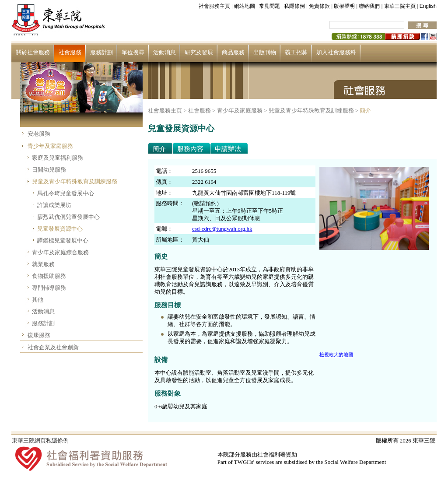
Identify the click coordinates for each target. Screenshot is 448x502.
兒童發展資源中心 (60, 229)
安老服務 (39, 134)
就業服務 (43, 264)
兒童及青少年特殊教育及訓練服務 (75, 181)
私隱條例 (294, 6)
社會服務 (70, 52)
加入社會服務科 (336, 52)
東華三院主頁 (400, 6)
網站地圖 (245, 6)
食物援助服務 (49, 276)
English (428, 6)
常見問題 (269, 6)
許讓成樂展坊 (54, 205)
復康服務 (39, 335)
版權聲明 (344, 6)
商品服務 (233, 52)
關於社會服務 (33, 52)
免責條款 (319, 6)
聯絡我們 (369, 6)
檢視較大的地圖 (336, 355)
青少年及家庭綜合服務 (60, 252)
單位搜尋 (133, 52)
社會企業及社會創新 (53, 347)
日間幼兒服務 (49, 170)
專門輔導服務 (49, 288)
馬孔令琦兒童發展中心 (66, 193)
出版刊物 (265, 52)
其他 (38, 300)
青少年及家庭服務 (50, 146)
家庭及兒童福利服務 (58, 158)
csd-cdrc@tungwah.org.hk (222, 229)
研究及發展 (199, 52)
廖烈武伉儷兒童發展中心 (68, 217)
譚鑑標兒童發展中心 (63, 240)
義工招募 (296, 52)
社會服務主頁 (214, 6)
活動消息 (164, 52)
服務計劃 (101, 52)
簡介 (365, 111)
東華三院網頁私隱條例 (40, 441)
